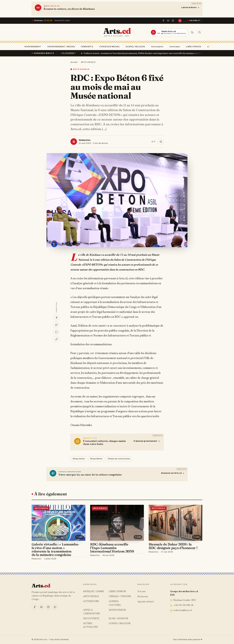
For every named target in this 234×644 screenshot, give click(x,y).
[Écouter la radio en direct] (190, 21)
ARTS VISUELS (88, 62)
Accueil (74, 62)
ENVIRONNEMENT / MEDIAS (60, 47)
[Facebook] (163, 21)
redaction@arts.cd (181, 610)
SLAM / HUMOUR (118, 619)
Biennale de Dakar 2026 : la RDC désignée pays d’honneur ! (173, 546)
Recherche (143, 597)
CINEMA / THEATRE (120, 597)
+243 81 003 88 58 (182, 605)
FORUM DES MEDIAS (108, 47)
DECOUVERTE (91, 619)
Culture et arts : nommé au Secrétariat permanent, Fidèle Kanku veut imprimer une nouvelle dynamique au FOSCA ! (149, 53)
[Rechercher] (199, 32)
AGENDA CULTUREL (115, 603)
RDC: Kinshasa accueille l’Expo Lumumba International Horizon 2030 (112, 548)
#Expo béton (79, 459)
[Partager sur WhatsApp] (56, 332)
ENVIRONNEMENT (31, 47)
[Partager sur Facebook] (56, 318)
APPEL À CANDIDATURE (92, 612)
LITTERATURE (91, 601)
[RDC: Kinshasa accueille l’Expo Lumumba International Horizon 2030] (117, 523)
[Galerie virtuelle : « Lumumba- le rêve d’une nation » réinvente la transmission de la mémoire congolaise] (59, 523)
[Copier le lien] (56, 339)
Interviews (174, 47)
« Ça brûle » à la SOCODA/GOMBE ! (60, 53)
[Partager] (161, 142)
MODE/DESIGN (117, 610)
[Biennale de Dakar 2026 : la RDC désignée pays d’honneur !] (176, 523)
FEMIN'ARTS (86, 47)
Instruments (156, 47)
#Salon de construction (119, 459)
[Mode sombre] (192, 32)
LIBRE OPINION (193, 47)
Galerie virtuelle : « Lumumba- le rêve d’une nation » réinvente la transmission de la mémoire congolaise (55, 550)
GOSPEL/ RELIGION (134, 47)
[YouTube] (168, 21)
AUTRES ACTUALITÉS (90, 625)
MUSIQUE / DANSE (94, 592)
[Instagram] (173, 21)
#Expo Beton (96, 459)
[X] (55, 607)
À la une (142, 592)
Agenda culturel (146, 602)
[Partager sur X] (56, 325)
